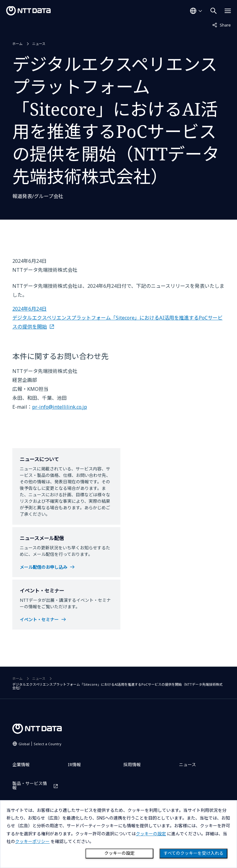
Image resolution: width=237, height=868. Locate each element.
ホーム (17, 44)
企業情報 (21, 765)
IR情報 (74, 765)
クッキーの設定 (119, 853)
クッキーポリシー (32, 841)
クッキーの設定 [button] (151, 834)
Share (222, 25)
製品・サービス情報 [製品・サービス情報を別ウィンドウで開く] (30, 786)
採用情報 (132, 765)
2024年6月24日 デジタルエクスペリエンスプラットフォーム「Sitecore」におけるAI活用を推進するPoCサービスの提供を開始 (117, 318)
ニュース (39, 44)
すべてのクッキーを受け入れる (193, 853)
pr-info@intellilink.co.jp (60, 407)
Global (40, 744)
